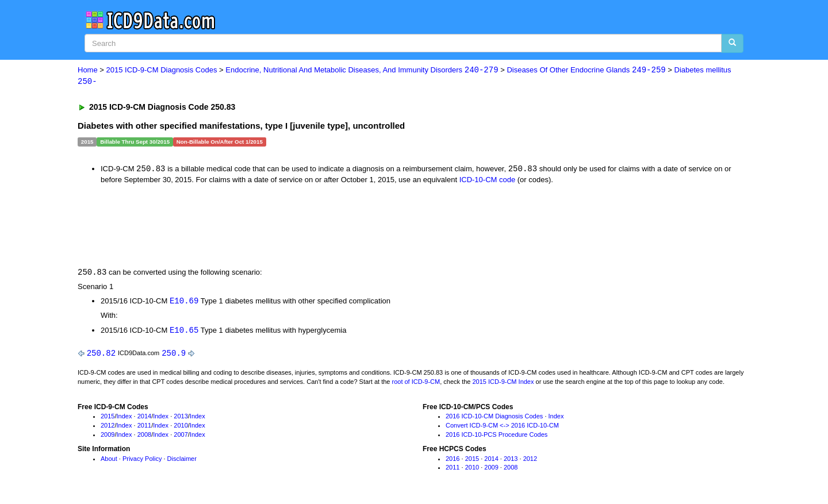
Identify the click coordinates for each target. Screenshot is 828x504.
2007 (181, 437)
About (109, 461)
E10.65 (184, 332)
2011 (144, 428)
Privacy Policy (142, 461)
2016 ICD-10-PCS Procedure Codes (497, 437)
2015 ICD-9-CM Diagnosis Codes (162, 70)
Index (124, 418)
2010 (181, 428)
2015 (108, 418)
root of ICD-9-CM (416, 383)
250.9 (174, 355)
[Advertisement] (283, 226)
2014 (144, 418)
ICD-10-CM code (488, 180)
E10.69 (184, 302)
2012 (108, 428)
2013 (181, 418)
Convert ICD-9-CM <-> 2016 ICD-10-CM (502, 428)
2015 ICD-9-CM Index (503, 383)
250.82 (101, 355)
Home (88, 70)
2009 (108, 437)
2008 (144, 437)
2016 (453, 461)
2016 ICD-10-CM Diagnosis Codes (494, 418)
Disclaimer (182, 461)
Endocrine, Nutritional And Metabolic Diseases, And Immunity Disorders (362, 70)
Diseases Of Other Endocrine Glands (586, 70)
